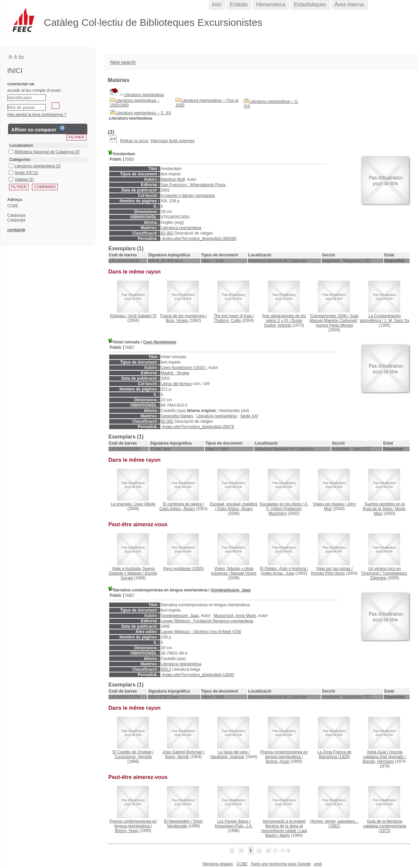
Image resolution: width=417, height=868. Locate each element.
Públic (116, 159)
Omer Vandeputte (185, 824)
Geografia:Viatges (177, 416)
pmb (318, 864)
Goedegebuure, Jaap (231, 590)
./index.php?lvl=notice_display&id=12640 (198, 675)
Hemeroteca (271, 5)
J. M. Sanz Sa (397, 321)
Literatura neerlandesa (144, 95)
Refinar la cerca (134, 141)
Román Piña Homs (328, 573)
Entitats (239, 5)
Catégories (20, 160)
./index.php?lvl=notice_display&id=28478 (198, 427)
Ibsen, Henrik (177, 757)
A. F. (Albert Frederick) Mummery (287, 509)
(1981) (334, 824)
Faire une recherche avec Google (281, 864)
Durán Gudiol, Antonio (283, 323)
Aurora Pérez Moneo (335, 325)
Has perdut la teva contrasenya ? (37, 115)
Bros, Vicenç (177, 321)
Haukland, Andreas (227, 757)
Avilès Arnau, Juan (278, 573)
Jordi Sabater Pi (142, 316)
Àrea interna (349, 5)
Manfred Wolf (173, 179)
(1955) (184, 569)
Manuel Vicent (244, 573)
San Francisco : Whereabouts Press (193, 185)
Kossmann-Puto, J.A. (234, 826)
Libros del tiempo (176, 384)
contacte (16, 230)
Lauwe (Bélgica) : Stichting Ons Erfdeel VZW (201, 632)
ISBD (130, 159)
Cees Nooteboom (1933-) (184, 368)
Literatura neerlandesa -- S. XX (143, 113)
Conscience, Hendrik (133, 757)
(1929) (334, 754)
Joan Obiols (145, 504)
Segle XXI (249, 416)
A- (11, 56)
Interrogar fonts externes (173, 141)
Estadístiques (310, 5)
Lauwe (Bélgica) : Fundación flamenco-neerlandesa (207, 621)
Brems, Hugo (278, 761)
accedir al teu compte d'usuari (34, 90)
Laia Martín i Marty (286, 833)
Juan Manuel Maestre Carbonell (334, 318)
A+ (21, 57)
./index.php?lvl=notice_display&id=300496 (199, 239)
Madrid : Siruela (175, 373)
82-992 (167, 233)
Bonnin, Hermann (378, 761)
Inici (217, 5)
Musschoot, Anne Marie (235, 616)
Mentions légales (218, 864)
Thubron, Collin (227, 321)
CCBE (242, 864)
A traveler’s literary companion (188, 196)
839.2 (166, 669)
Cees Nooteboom (160, 342)
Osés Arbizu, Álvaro (177, 509)
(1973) (385, 826)
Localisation (22, 146)
